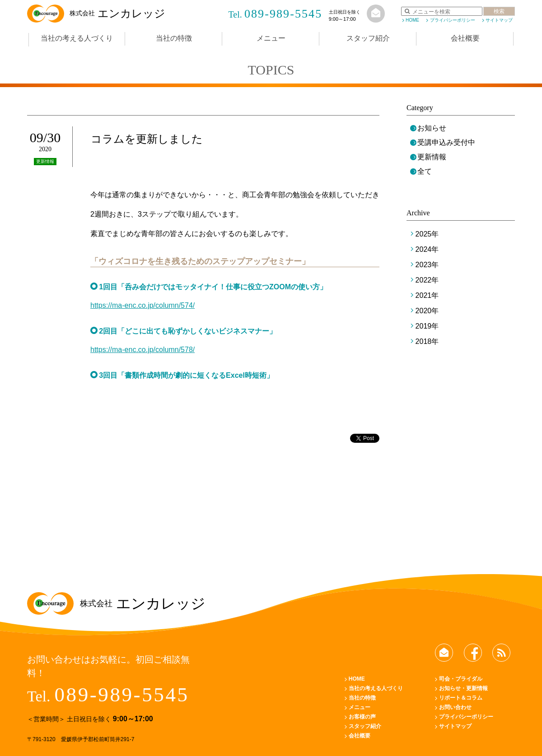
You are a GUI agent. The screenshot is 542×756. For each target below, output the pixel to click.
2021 (424, 295)
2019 (424, 326)
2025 (424, 234)
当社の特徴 (174, 38)
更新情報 (432, 157)
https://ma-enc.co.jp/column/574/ (143, 305)
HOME (412, 20)
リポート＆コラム (461, 698)
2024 (424, 249)
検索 (499, 11)
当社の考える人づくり (77, 38)
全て (425, 171)
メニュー (271, 38)
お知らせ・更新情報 (463, 688)
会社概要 (465, 38)
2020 (424, 311)
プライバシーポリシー (453, 20)
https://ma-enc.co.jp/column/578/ (143, 350)
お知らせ (432, 128)
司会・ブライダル (461, 679)
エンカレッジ (96, 14)
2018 (424, 341)
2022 (424, 280)
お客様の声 (362, 717)
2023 (424, 265)
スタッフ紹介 (368, 38)
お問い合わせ (455, 707)
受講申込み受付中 (446, 142)
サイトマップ (499, 20)
